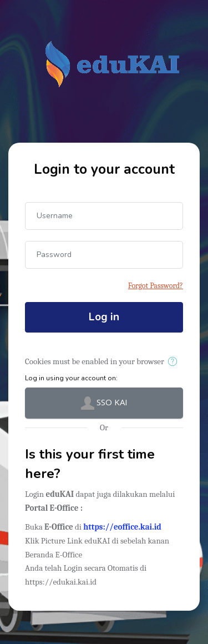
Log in (104, 317)
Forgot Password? (156, 286)
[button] (174, 362)
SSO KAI (104, 403)
